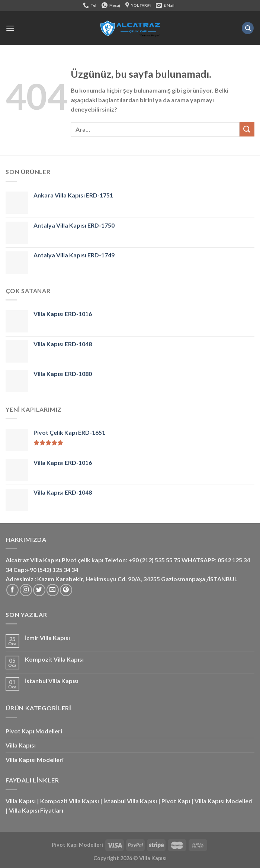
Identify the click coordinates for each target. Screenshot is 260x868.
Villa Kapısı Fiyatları (36, 810)
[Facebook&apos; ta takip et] (12, 590)
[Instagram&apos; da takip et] (26, 590)
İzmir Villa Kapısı (47, 638)
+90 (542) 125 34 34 (52, 570)
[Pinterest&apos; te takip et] (66, 590)
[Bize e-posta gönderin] (53, 590)
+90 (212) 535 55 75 (154, 560)
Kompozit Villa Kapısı (54, 659)
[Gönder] (247, 129)
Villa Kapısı (21, 745)
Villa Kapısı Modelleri (35, 760)
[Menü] (10, 28)
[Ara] (248, 28)
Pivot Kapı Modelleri (34, 731)
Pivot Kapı (176, 801)
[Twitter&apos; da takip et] (39, 590)
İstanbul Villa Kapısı (52, 681)
